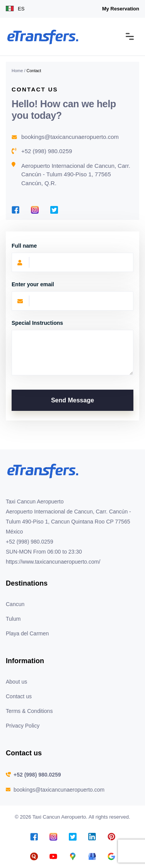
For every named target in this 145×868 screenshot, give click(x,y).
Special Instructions (37, 323)
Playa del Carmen (27, 633)
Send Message (72, 400)
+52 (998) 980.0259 (47, 151)
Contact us (19, 696)
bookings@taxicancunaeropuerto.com (70, 137)
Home (17, 71)
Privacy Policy (23, 726)
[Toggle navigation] (130, 37)
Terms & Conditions (29, 711)
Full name (24, 246)
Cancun (15, 604)
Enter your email (33, 284)
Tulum (13, 619)
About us (16, 682)
